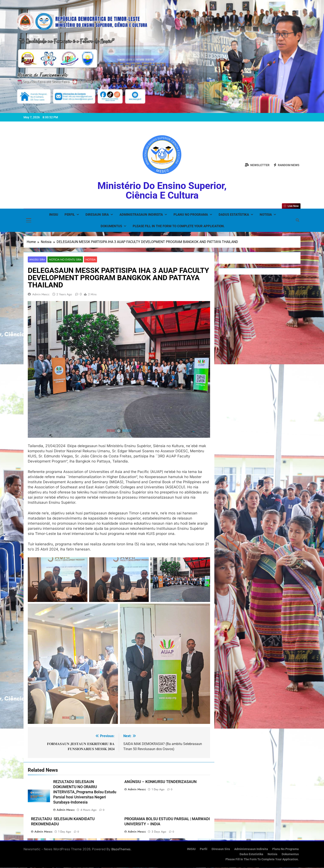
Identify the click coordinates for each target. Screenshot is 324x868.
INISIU (54, 215)
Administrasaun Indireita (141, 215)
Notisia (266, 215)
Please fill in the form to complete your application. (179, 226)
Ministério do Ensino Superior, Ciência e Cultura (162, 190)
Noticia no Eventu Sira (64, 260)
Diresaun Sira (97, 215)
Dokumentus (111, 226)
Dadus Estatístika (234, 215)
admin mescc (41, 294)
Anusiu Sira (37, 260)
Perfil (70, 215)
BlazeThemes (121, 849)
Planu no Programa (191, 215)
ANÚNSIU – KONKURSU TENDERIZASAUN (161, 782)
